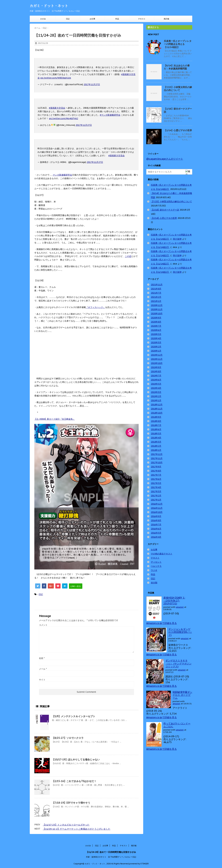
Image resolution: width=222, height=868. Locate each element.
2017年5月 (156, 483)
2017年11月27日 (92, 84)
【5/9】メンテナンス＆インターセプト (74, 716)
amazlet (180, 607)
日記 (68, 19)
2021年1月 (156, 301)
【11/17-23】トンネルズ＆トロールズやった (66, 825)
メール (43, 669)
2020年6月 (156, 330)
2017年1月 (156, 500)
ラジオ (154, 570)
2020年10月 (157, 314)
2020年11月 (157, 309)
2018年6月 (156, 429)
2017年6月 (156, 479)
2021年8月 (156, 289)
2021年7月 (156, 293)
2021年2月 (156, 297)
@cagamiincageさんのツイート (165, 159)
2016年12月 (157, 504)
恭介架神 (177, 239)
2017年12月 (157, 454)
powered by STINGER (139, 863)
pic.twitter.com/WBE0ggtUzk (56, 78)
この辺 (128, 256)
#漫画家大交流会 (57, 108)
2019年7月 (156, 376)
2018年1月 (156, 450)
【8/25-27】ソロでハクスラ (68, 738)
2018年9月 (156, 417)
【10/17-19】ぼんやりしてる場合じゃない (76, 759)
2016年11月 (157, 508)
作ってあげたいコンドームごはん (177, 725)
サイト (42, 680)
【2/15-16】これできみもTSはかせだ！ (74, 781)
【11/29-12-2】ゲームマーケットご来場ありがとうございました (77, 829)
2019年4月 (156, 388)
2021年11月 (157, 285)
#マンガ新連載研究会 (110, 115)
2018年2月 (156, 446)
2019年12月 (157, 355)
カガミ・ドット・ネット (49, 6)
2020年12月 (157, 305)
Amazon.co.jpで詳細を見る (162, 623)
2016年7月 (156, 525)
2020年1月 (156, 351)
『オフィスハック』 (96, 307)
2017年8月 (156, 471)
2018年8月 (156, 421)
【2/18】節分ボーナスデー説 (165, 210)
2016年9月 (156, 516)
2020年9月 (156, 318)
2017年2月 (156, 496)
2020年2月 (156, 347)
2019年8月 (156, 371)
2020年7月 (156, 326)
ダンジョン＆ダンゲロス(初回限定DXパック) (180, 632)
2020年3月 (156, 343)
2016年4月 (156, 537)
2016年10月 (157, 512)
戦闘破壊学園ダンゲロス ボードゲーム (182, 695)
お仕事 (92, 19)
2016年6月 (156, 529)
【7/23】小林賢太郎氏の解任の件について (178, 89)
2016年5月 (156, 533)
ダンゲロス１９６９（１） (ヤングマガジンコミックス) (178, 663)
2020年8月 (156, 322)
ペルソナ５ (156, 566)
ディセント (156, 562)
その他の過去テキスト (162, 554)
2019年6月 (156, 380)
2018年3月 (156, 442)
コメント (43, 625)
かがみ (43, 19)
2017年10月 (157, 463)
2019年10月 (157, 363)
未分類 (154, 583)
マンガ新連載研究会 (62, 175)
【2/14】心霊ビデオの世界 (178, 130)
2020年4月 (156, 338)
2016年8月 (156, 520)
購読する (153, 27)
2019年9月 (156, 367)
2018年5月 (156, 434)
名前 (42, 658)
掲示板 (166, 19)
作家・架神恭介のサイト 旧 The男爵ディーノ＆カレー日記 (111, 856)
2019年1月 (156, 400)
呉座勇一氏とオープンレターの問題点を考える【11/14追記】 (178, 44)
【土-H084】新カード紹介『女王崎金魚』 (55, 419)
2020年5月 (156, 334)
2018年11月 (157, 409)
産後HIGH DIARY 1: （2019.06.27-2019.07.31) (174, 601)
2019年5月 (156, 384)
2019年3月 (156, 392)
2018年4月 (156, 438)
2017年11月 (157, 458)
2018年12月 (157, 405)
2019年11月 (157, 359)
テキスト (142, 19)
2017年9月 (156, 467)
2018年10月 (157, 413)
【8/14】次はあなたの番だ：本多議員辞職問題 (177, 67)
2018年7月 (156, 425)
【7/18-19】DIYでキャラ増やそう (71, 803)
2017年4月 (156, 487)
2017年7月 (156, 475)
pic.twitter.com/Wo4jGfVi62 (63, 118)
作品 (117, 19)
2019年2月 (156, 396)
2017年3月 (156, 491)
